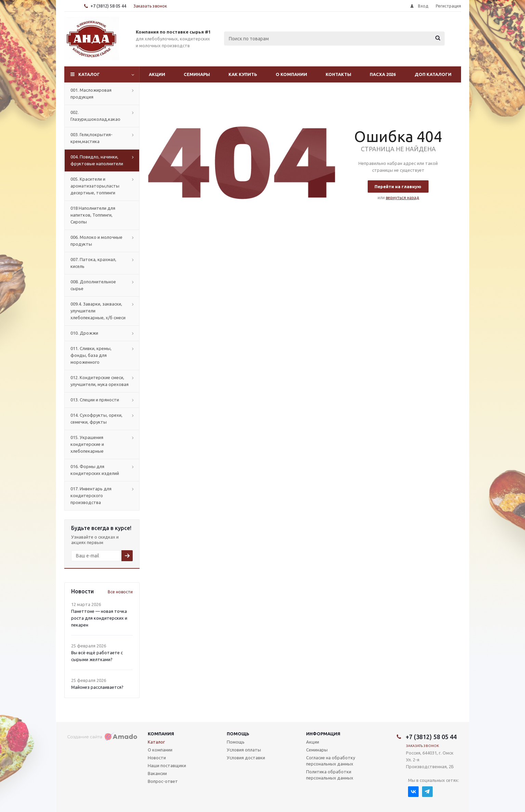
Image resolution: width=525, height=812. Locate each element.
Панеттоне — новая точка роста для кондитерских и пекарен (99, 618)
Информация (323, 734)
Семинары (197, 74)
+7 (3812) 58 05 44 (108, 6)
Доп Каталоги (433, 74)
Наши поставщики (167, 765)
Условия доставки (246, 758)
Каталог (89, 74)
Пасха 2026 (383, 74)
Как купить (243, 74)
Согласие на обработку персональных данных (331, 761)
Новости (157, 758)
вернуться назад (402, 198)
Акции (157, 74)
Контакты (338, 74)
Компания (161, 734)
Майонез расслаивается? (97, 687)
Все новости (120, 592)
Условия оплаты (244, 750)
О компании (291, 74)
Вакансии (157, 773)
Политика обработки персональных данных (330, 775)
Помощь (238, 734)
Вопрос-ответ (163, 781)
